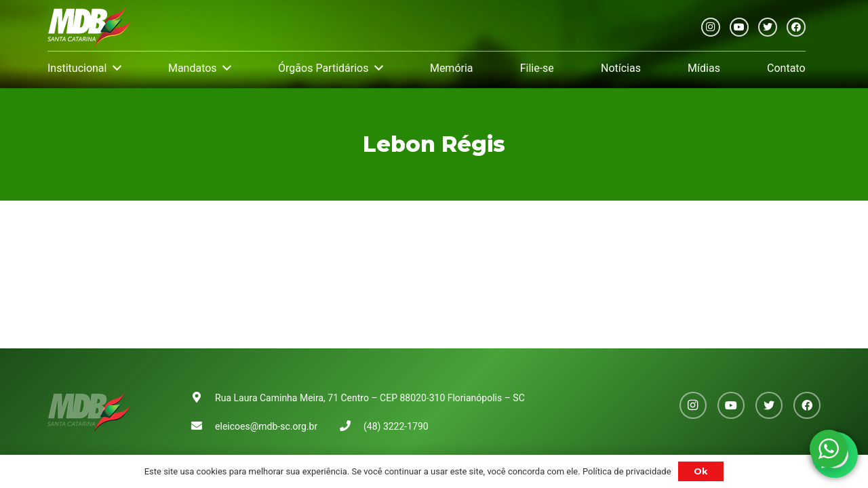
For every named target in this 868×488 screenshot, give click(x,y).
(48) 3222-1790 (396, 426)
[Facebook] (796, 27)
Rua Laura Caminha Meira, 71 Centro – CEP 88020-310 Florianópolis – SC (370, 398)
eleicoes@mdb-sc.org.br (266, 426)
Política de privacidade (627, 471)
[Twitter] (768, 27)
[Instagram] (711, 27)
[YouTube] (739, 27)
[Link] (89, 27)
